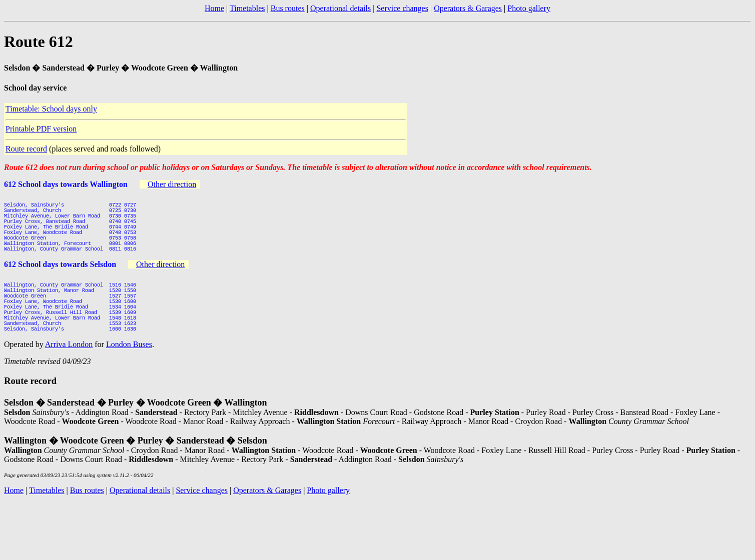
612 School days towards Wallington (66, 184)
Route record (26, 149)
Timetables (247, 8)
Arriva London (69, 374)
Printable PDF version (41, 129)
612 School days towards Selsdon (60, 279)
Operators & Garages (468, 8)
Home (214, 8)
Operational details (340, 8)
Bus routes (288, 8)
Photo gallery (529, 8)
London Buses (129, 374)
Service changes (402, 8)
